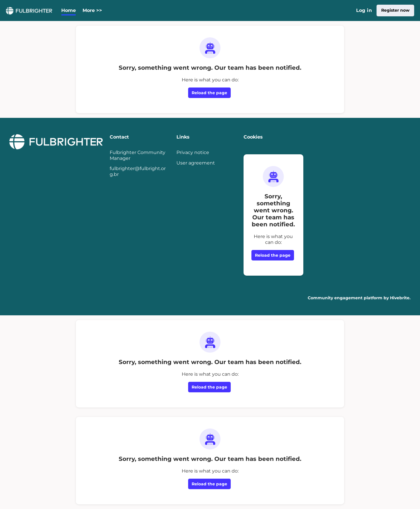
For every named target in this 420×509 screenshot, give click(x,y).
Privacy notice (193, 152)
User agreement (196, 163)
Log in (364, 10)
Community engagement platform (345, 298)
